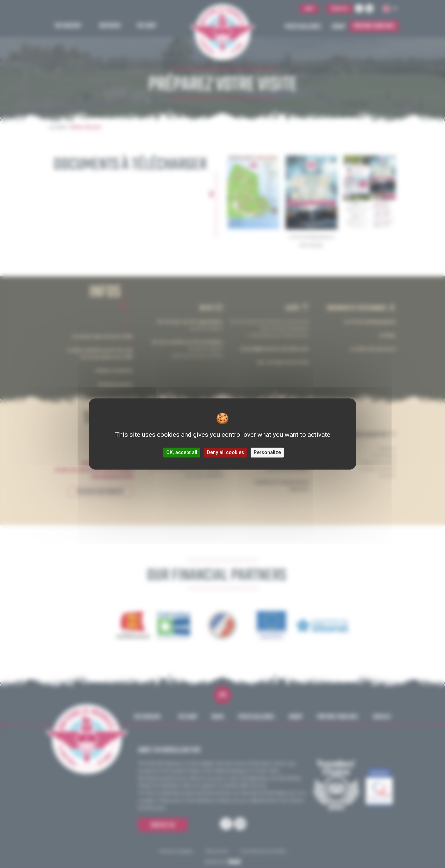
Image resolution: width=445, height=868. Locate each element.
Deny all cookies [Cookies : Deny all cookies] (225, 452)
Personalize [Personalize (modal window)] (267, 452)
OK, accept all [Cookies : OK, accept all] (182, 452)
